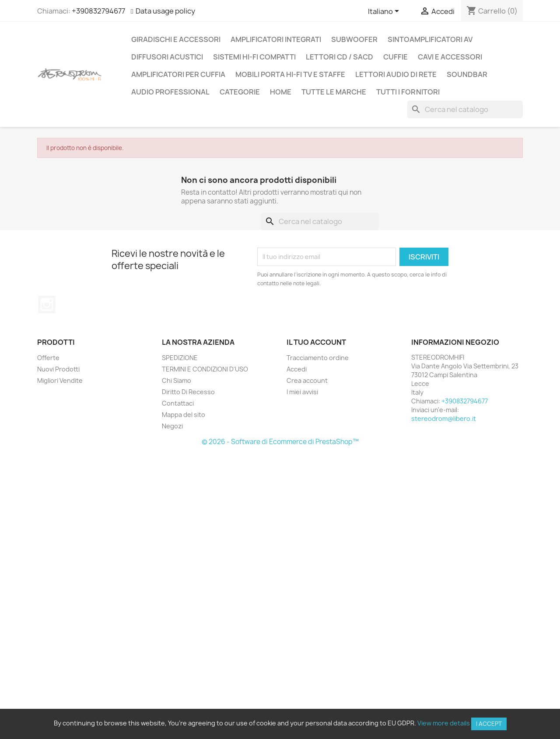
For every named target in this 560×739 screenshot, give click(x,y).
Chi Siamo (177, 380)
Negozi (172, 426)
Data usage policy (165, 11)
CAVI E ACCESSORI (450, 57)
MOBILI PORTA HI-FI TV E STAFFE (290, 74)
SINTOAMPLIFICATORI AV (430, 39)
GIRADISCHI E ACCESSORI (176, 39)
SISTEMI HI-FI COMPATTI (254, 57)
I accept (489, 724)
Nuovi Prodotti (58, 369)
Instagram (47, 305)
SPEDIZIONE (180, 358)
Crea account (307, 380)
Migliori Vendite (60, 380)
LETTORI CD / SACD (339, 57)
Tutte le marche (334, 92)
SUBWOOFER (354, 39)
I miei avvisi (302, 392)
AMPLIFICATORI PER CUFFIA (178, 74)
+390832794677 (98, 11)
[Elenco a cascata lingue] (385, 12)
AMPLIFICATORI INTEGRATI (276, 39)
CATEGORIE (240, 92)
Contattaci (178, 403)
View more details (444, 723)
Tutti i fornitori (408, 92)
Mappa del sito (184, 415)
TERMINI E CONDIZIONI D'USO (205, 369)
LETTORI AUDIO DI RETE (396, 74)
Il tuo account (316, 342)
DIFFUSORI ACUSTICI (167, 57)
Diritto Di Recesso (188, 392)
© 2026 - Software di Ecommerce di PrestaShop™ (280, 442)
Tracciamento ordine (318, 358)
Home (281, 92)
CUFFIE (395, 57)
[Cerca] (465, 109)
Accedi (297, 369)
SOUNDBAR (467, 74)
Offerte (48, 358)
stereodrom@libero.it (444, 419)
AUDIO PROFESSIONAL (170, 92)
